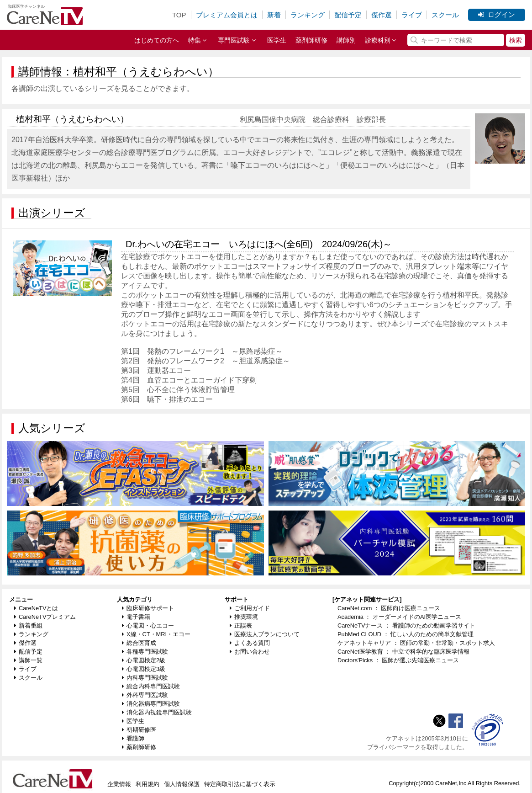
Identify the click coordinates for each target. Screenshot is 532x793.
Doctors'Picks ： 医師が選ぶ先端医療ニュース (398, 660)
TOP (179, 15)
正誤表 (241, 625)
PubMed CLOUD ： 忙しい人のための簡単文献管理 (406, 634)
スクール (445, 15)
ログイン (497, 14)
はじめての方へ (157, 40)
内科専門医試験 (145, 678)
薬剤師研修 (311, 40)
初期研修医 (139, 730)
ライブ (412, 15)
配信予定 (348, 15)
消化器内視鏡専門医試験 (157, 712)
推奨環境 (244, 617)
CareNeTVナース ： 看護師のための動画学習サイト (406, 625)
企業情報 (119, 784)
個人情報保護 (182, 784)
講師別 (346, 40)
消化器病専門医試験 (151, 704)
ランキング (308, 15)
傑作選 (382, 15)
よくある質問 (250, 643)
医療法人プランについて (265, 634)
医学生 (277, 40)
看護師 (133, 738)
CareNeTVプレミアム (45, 617)
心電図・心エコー (148, 625)
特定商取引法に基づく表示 (240, 784)
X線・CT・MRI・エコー (156, 634)
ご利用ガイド (250, 608)
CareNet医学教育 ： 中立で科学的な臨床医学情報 (403, 652)
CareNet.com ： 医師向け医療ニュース (389, 608)
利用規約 (147, 784)
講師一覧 (28, 660)
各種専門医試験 (145, 652)
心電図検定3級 (144, 669)
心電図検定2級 (144, 660)
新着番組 (28, 625)
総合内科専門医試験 (151, 686)
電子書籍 (136, 617)
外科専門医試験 (145, 695)
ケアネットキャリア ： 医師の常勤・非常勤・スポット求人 (416, 643)
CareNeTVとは (36, 608)
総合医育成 (139, 643)
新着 (274, 15)
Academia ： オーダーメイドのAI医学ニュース (399, 617)
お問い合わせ (250, 652)
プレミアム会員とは (227, 15)
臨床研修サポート (148, 608)
